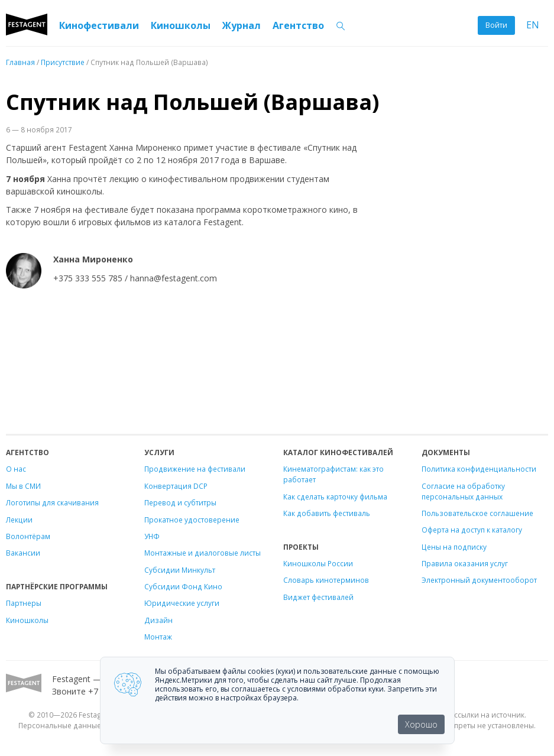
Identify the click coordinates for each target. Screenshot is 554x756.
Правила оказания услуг (465, 563)
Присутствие (63, 62)
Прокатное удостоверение (192, 520)
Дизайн (158, 620)
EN (533, 25)
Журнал (242, 25)
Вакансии (23, 553)
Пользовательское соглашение (477, 513)
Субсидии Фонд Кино (183, 586)
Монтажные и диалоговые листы (203, 553)
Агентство (298, 25)
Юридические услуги (182, 603)
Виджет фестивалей (318, 597)
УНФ (152, 536)
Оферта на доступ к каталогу (472, 530)
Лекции (19, 520)
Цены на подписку (454, 547)
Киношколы (181, 25)
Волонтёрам (28, 536)
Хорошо (421, 724)
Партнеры (24, 603)
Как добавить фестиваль (327, 513)
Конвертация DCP (176, 486)
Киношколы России (318, 563)
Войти (496, 25)
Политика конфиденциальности (479, 469)
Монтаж (158, 637)
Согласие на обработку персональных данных (463, 491)
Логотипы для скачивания (52, 502)
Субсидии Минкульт (180, 570)
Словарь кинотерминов (326, 580)
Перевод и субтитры (180, 502)
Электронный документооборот (479, 580)
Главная (20, 62)
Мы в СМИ (23, 486)
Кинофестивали (99, 25)
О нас (16, 469)
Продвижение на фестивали (195, 469)
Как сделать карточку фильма (335, 497)
